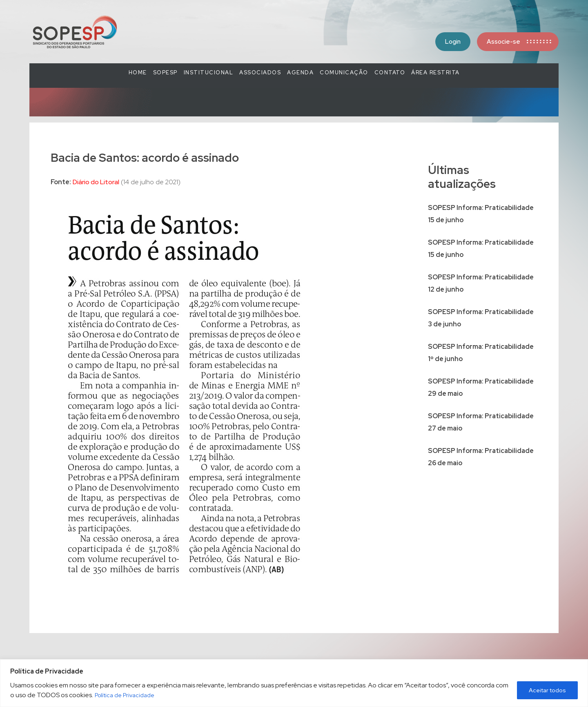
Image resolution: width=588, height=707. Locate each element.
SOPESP (165, 72)
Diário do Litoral (96, 182)
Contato (390, 72)
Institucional (209, 72)
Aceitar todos (547, 690)
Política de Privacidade (125, 695)
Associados (260, 72)
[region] (294, 683)
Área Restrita (435, 72)
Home (138, 72)
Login (453, 42)
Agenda (300, 72)
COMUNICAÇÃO (344, 72)
